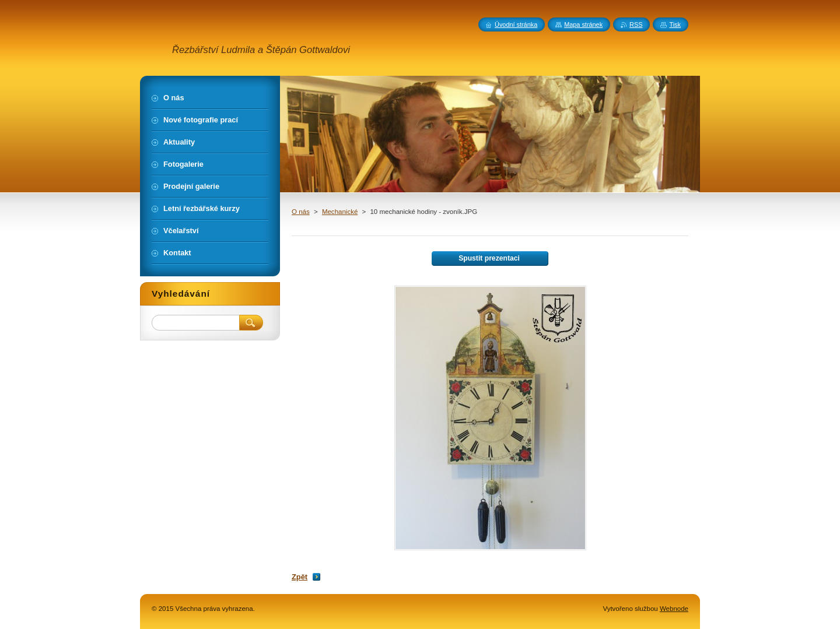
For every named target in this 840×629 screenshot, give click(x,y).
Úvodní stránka (516, 24)
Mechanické (340, 212)
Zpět (300, 577)
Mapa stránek (583, 24)
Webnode (674, 609)
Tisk (675, 24)
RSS (636, 24)
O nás (301, 212)
